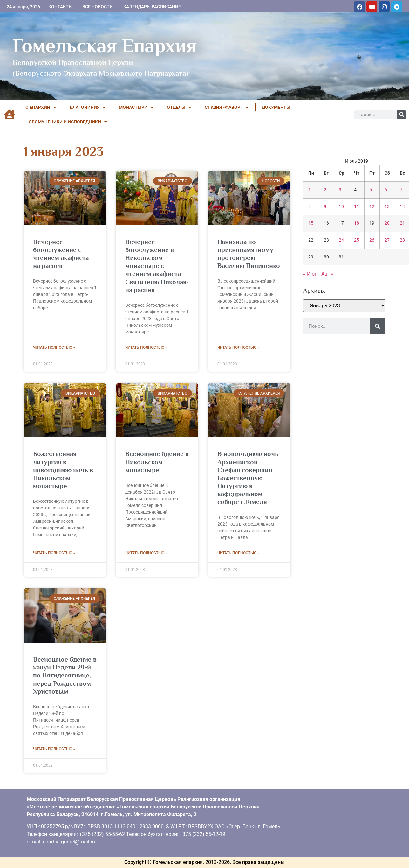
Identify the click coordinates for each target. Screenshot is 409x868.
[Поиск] (402, 115)
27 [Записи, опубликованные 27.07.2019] (387, 240)
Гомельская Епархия (105, 45)
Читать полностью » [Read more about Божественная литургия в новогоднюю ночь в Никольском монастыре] (54, 553)
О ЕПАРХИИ (41, 107)
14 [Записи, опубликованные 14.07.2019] (402, 207)
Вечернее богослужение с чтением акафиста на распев (61, 254)
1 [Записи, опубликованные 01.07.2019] (310, 190)
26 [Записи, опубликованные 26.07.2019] (372, 240)
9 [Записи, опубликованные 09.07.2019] (325, 207)
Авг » (327, 274)
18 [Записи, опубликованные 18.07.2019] (357, 223)
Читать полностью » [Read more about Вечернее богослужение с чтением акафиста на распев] (54, 347)
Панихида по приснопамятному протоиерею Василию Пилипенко (249, 254)
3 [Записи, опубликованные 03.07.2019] (340, 190)
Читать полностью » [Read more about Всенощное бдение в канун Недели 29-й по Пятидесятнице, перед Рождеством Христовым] (54, 749)
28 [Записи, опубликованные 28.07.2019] (402, 240)
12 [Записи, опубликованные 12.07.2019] (372, 207)
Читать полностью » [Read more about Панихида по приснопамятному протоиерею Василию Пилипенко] (238, 347)
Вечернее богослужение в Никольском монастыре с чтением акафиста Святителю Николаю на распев (157, 266)
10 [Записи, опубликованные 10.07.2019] (341, 207)
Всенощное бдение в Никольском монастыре (157, 462)
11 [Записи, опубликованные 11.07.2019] (357, 207)
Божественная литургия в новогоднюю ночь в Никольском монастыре (63, 470)
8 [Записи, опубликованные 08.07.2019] (310, 207)
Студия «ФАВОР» (227, 107)
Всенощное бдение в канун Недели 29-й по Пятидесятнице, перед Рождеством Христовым (65, 675)
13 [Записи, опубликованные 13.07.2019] (387, 207)
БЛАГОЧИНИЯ (88, 107)
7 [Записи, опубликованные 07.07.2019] (401, 190)
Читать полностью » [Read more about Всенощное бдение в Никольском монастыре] (146, 553)
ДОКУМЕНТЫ (276, 107)
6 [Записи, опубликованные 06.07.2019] (386, 190)
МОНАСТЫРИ (136, 107)
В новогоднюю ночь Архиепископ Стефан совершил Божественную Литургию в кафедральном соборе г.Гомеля (248, 478)
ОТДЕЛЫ (179, 107)
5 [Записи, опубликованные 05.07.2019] (371, 190)
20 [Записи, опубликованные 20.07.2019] (387, 223)
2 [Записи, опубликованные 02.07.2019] (325, 190)
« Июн (310, 274)
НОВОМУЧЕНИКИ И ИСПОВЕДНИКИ (66, 122)
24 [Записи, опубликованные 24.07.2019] (341, 240)
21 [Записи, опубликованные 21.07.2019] (402, 223)
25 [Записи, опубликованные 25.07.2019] (357, 240)
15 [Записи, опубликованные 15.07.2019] (311, 223)
